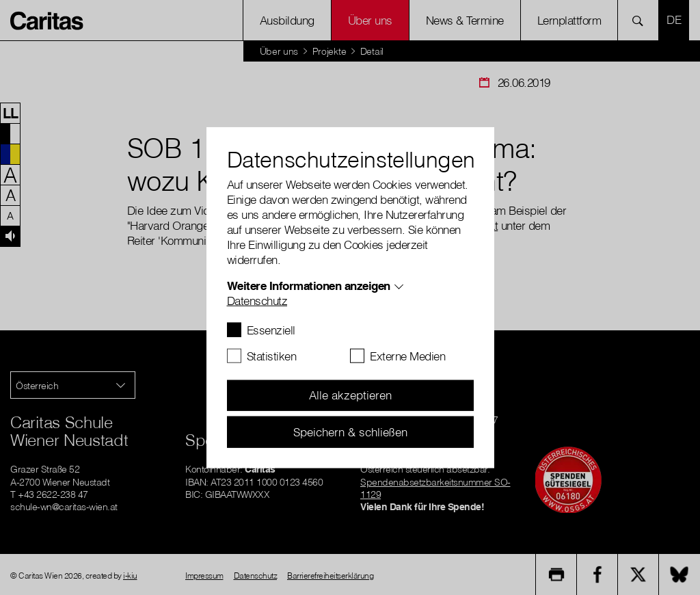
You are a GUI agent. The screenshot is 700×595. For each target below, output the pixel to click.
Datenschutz (257, 300)
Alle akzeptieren (350, 395)
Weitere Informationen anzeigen (309, 285)
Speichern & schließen (350, 431)
